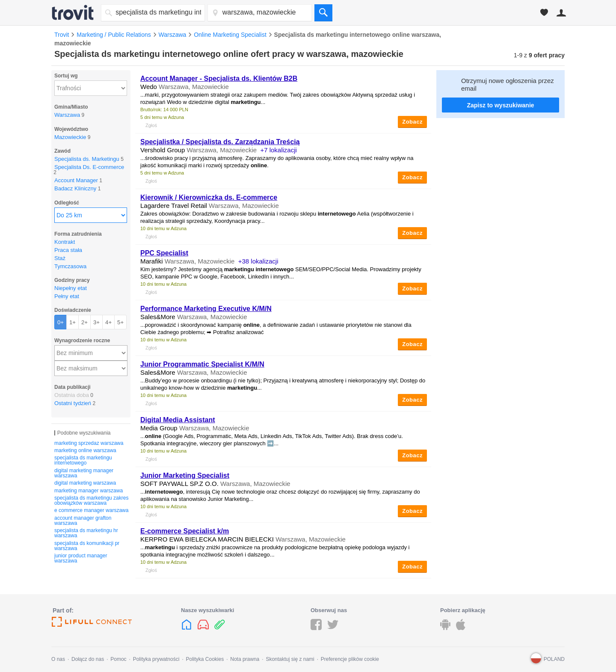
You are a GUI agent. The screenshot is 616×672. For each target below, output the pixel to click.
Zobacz (412, 122)
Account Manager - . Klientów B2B (219, 78)
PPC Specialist (164, 253)
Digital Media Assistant (178, 420)
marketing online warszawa (85, 450)
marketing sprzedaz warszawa (89, 443)
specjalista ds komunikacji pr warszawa (87, 546)
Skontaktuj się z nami (290, 659)
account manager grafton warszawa (83, 521)
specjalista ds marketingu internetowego (83, 460)
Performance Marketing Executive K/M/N (206, 309)
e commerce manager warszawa (91, 510)
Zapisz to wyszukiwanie (500, 105)
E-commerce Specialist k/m (185, 531)
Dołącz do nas (88, 659)
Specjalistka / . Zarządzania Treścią (220, 142)
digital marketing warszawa (85, 483)
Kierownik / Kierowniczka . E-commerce (209, 197)
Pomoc (118, 659)
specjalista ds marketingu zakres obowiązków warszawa (91, 500)
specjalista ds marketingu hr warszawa (86, 533)
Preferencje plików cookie (350, 659)
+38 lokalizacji (258, 261)
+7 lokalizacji (278, 150)
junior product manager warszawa (81, 558)
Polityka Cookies (205, 659)
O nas (58, 659)
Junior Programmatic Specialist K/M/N (202, 364)
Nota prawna (245, 659)
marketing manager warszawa (89, 491)
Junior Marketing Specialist (185, 475)
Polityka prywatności (156, 659)
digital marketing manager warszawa (84, 473)
